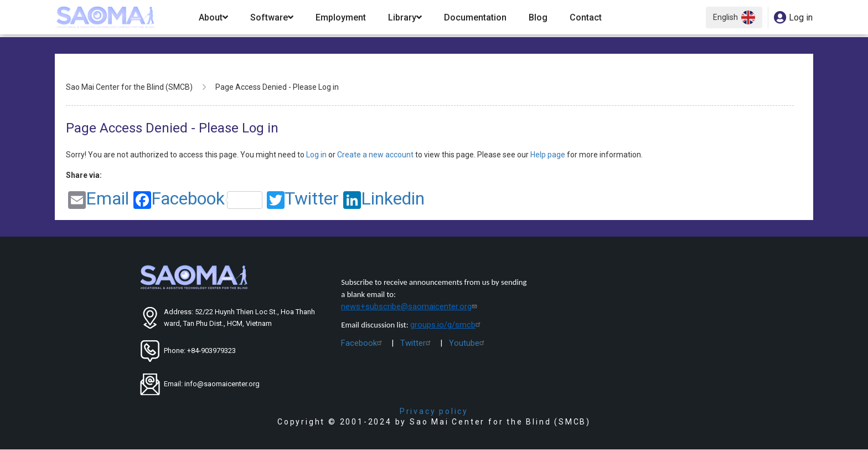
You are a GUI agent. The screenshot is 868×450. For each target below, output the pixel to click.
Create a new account (376, 155)
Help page (549, 155)
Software (272, 17)
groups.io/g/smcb (447, 325)
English (734, 17)
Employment (341, 17)
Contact (586, 17)
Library (405, 17)
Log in (317, 155)
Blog (538, 17)
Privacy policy (434, 411)
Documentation (475, 17)
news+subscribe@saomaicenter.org (410, 306)
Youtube (468, 343)
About (213, 17)
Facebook (198, 199)
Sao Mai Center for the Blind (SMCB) (129, 87)
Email (99, 199)
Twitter (303, 199)
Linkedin (384, 199)
